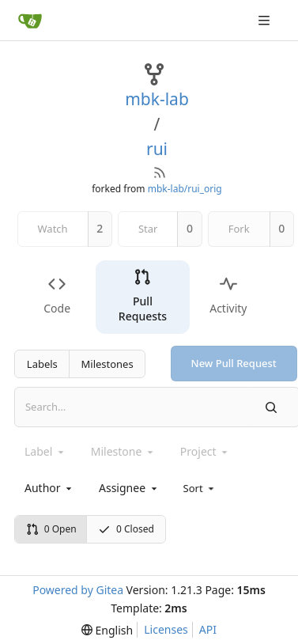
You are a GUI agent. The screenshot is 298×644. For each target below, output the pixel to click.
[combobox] (49, 488)
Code (57, 295)
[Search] (271, 407)
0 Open (51, 529)
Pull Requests (143, 296)
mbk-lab (157, 99)
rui (157, 149)
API (208, 629)
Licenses (166, 629)
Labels (42, 364)
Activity (228, 295)
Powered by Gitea (78, 590)
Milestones (108, 364)
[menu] (200, 488)
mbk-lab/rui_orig (185, 189)
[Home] (30, 21)
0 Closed (126, 529)
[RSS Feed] (160, 172)
